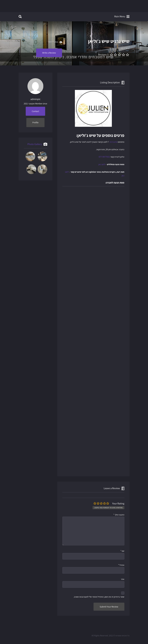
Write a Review (49, 53)
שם (122, 551)
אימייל (121, 565)
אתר (123, 579)
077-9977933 (104, 157)
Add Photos (55, 42)
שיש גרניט (113, 142)
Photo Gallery (35, 144)
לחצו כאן (102, 164)
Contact (35, 111)
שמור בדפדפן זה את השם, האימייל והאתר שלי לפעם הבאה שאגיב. (99, 597)
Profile (36, 122)
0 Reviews (103, 55)
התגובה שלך (119, 515)
